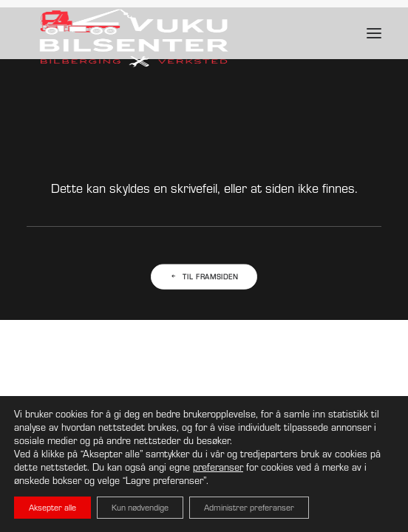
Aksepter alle (52, 507)
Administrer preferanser (249, 507)
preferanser (218, 467)
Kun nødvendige (140, 507)
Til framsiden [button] (204, 277)
